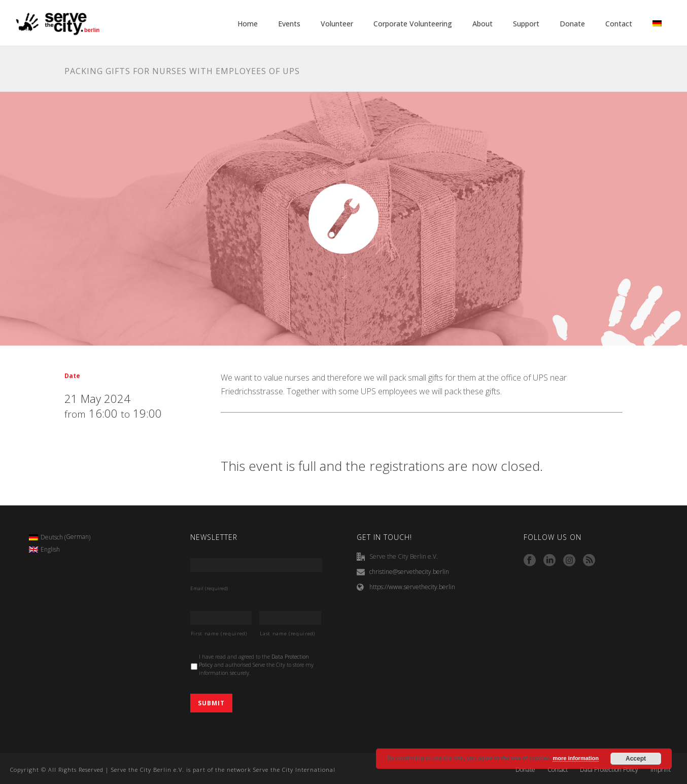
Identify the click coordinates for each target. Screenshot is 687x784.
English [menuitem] (50, 549)
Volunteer (337, 24)
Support (526, 24)
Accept (636, 759)
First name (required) (219, 634)
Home (248, 24)
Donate (572, 24)
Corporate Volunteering (413, 24)
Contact (619, 24)
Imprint (661, 770)
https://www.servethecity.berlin (412, 587)
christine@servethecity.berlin (409, 572)
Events (289, 24)
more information (575, 758)
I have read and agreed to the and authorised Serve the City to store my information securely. (256, 665)
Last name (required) (287, 634)
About (483, 24)
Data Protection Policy (609, 770)
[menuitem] (60, 537)
